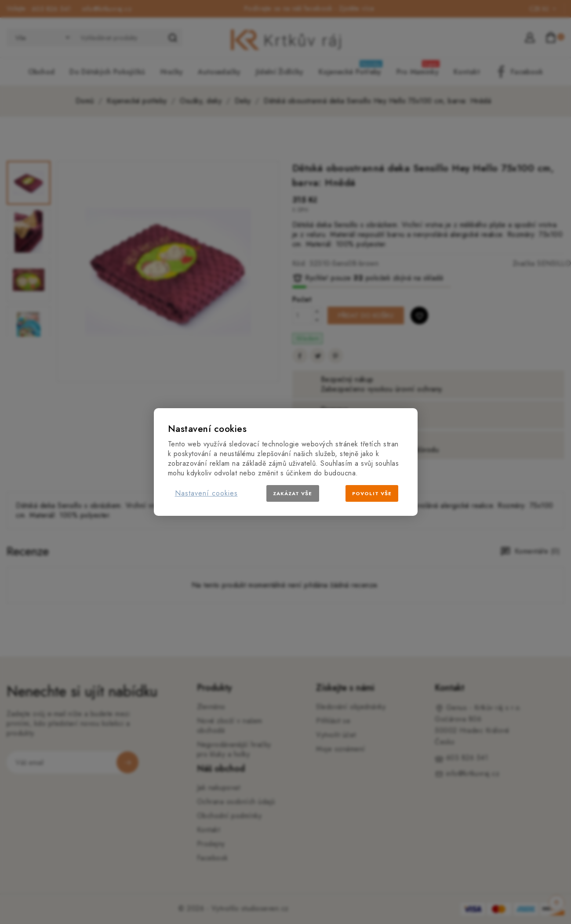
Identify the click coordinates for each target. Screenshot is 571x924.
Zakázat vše (293, 493)
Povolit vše (372, 493)
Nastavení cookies (206, 493)
